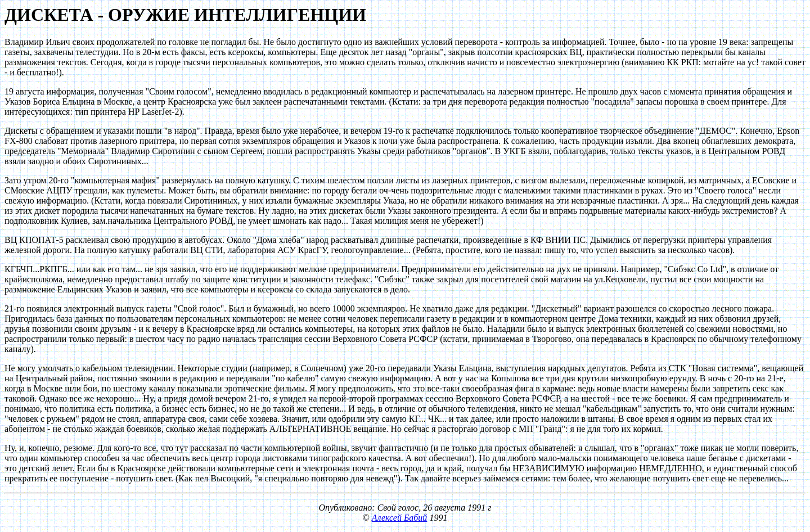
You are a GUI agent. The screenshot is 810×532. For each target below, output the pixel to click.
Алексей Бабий (400, 518)
